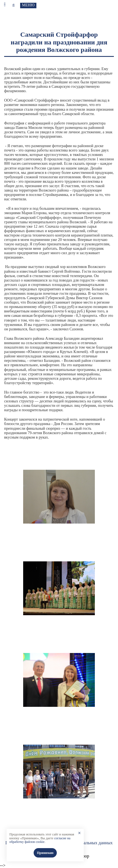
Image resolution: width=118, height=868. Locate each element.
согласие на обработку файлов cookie (40, 840)
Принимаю (45, 853)
